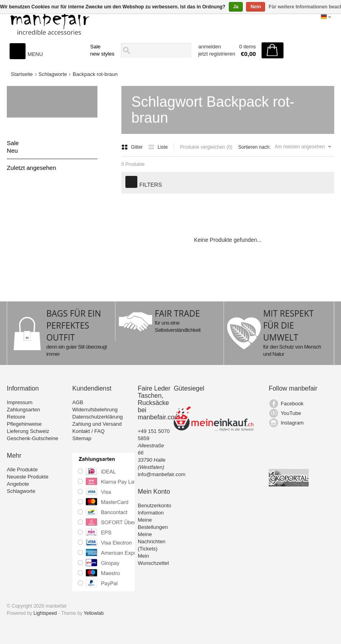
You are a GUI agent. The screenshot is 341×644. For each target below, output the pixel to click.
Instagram (292, 423)
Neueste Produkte (28, 477)
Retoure (16, 417)
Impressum (20, 402)
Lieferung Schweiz (28, 431)
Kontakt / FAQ (88, 431)
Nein (256, 7)
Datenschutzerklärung (97, 417)
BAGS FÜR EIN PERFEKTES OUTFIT (74, 325)
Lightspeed (45, 613)
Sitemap (82, 438)
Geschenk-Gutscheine (33, 438)
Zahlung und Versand (97, 424)
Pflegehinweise (24, 424)
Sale (95, 47)
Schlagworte (53, 74)
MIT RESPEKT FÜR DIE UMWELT (288, 325)
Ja (236, 7)
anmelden (209, 47)
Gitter (133, 147)
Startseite (22, 74)
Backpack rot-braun (95, 74)
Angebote (18, 484)
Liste (158, 147)
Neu (12, 151)
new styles (102, 54)
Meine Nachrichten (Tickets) (152, 541)
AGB (78, 402)
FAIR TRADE (177, 313)
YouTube (291, 413)
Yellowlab (93, 613)
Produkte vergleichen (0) (206, 147)
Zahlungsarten (23, 410)
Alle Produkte (22, 470)
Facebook (292, 404)
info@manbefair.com (162, 474)
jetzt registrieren (216, 54)
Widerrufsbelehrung (95, 410)
